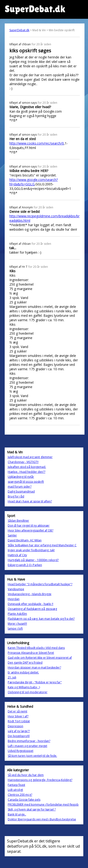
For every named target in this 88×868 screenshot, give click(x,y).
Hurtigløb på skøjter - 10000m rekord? (33, 560)
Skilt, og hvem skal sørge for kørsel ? (32, 809)
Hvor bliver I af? (18, 716)
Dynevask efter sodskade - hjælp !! (31, 604)
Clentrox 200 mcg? (20, 795)
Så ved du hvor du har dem (26, 775)
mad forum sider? (20, 487)
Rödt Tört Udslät (19, 721)
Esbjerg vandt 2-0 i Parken (25, 565)
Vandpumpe (16, 589)
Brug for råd (16, 496)
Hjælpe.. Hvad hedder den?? (27, 472)
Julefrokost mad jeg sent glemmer (30, 457)
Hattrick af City (17, 555)
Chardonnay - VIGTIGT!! (23, 462)
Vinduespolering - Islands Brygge (30, 594)
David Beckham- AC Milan (25, 540)
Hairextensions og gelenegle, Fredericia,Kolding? (40, 780)
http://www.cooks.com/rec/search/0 (37, 143)
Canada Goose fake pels (24, 800)
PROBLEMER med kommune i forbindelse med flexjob (43, 805)
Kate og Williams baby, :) (24, 687)
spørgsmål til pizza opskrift (26, 482)
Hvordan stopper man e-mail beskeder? (34, 667)
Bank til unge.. (17, 814)
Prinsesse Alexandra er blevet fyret (31, 653)
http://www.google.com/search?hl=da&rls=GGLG (34, 182)
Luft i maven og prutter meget (27, 746)
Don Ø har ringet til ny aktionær (29, 526)
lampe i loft (15, 629)
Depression (15, 726)
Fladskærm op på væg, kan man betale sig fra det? (41, 619)
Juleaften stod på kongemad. (27, 467)
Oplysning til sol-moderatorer (28, 692)
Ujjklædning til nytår (21, 477)
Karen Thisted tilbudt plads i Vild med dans (36, 648)
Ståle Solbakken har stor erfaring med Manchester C (42, 545)
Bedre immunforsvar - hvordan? (29, 741)
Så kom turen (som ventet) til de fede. (32, 756)
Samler (12, 535)
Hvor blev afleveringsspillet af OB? (31, 530)
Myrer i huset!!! (17, 624)
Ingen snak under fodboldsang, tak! (31, 550)
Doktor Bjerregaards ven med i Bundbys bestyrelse (42, 819)
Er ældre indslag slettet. (23, 672)
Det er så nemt (17, 711)
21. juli (12, 677)
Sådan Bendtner (18, 521)
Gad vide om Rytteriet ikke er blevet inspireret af (40, 658)
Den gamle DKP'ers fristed (25, 663)
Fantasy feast (16, 785)
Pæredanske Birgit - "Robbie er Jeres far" (35, 682)
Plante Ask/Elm (17, 614)
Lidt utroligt (15, 790)
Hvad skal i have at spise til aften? (30, 501)
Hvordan (14, 599)
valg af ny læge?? (19, 731)
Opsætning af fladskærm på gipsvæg (32, 609)
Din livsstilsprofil (19, 736)
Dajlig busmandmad (21, 491)
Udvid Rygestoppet (21, 751)
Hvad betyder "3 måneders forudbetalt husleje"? (40, 584)
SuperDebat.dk (19, 30)
